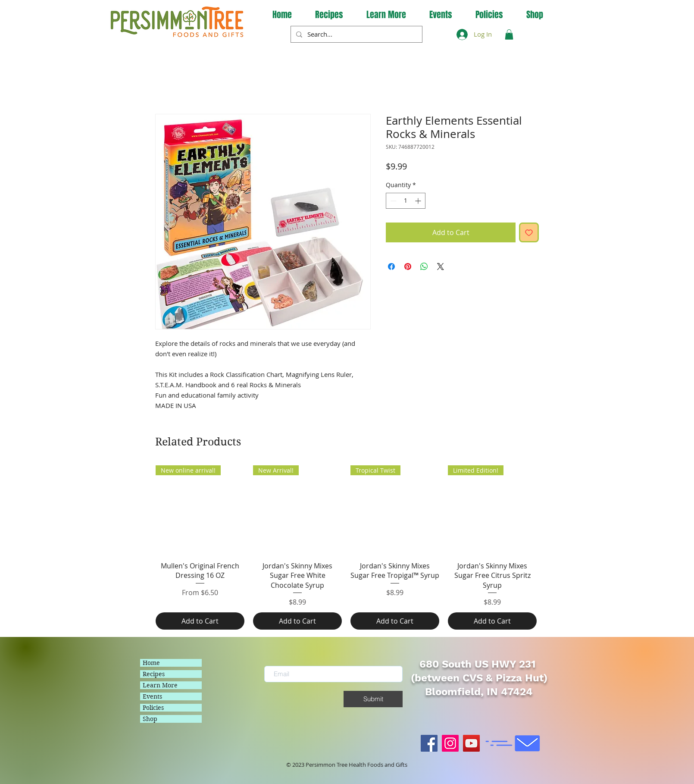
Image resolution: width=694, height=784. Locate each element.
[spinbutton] (406, 201)
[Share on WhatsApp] (424, 267)
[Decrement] (392, 201)
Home (151, 663)
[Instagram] (450, 743)
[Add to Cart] (200, 621)
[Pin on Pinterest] (408, 267)
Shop (150, 719)
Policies (153, 708)
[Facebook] (429, 743)
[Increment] (419, 201)
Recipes (154, 674)
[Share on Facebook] (391, 267)
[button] (386, 15)
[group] (346, 547)
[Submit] (373, 699)
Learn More (160, 685)
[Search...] (356, 34)
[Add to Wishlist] (529, 232)
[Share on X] (441, 267)
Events (152, 696)
